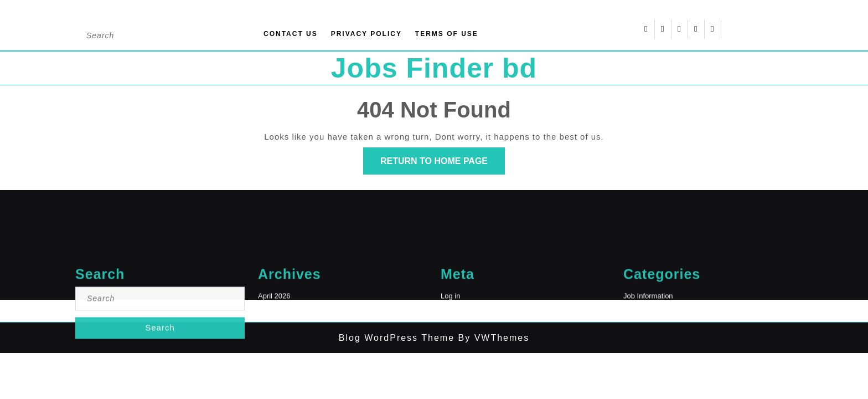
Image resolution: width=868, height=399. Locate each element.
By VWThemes (492, 338)
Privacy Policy (366, 34)
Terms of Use (447, 34)
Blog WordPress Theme (397, 338)
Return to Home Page (443, 164)
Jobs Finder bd (434, 68)
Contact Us (291, 34)
